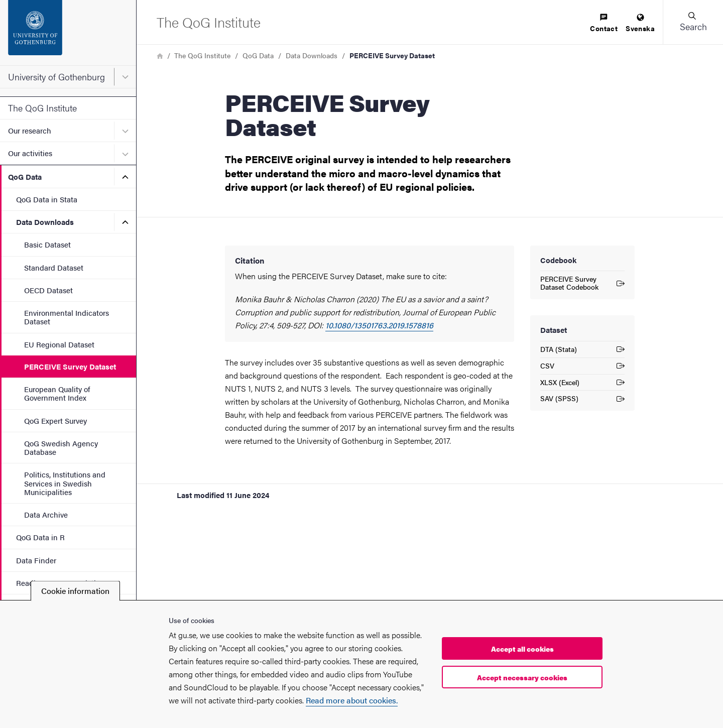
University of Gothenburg (56, 77)
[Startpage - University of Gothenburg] (68, 33)
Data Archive (46, 514)
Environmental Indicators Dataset (67, 317)
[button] (693, 22)
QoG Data (25, 176)
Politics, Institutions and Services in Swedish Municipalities (65, 483)
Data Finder (36, 560)
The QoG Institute (42, 108)
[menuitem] (604, 23)
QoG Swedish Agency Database (61, 447)
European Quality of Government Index (57, 393)
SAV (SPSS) (582, 400)
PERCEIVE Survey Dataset (70, 366)
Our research (30, 130)
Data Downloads (45, 222)
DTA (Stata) (582, 351)
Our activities (30, 153)
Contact (604, 23)
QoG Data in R (40, 537)
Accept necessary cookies (522, 677)
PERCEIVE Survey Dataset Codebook (582, 283)
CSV (582, 367)
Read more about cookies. (352, 700)
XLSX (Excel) (582, 384)
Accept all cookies (522, 649)
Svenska (640, 23)
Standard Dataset (54, 267)
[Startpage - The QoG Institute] (209, 22)
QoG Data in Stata (47, 199)
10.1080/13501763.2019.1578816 (379, 325)
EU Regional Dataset (59, 344)
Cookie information (75, 591)
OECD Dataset (48, 290)
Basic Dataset (47, 244)
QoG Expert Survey (55, 420)
